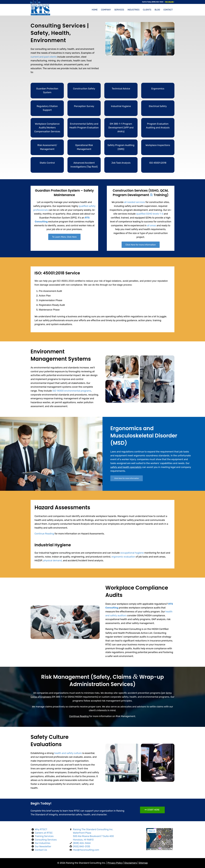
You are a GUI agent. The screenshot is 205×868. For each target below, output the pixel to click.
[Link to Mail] (39, 2)
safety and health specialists (126, 467)
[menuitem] (95, 10)
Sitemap (143, 863)
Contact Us (41, 850)
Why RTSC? (41, 829)
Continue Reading (44, 534)
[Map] (160, 839)
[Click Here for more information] (141, 245)
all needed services (135, 202)
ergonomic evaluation (123, 557)
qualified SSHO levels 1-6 (150, 214)
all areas (152, 226)
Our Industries (43, 843)
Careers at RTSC (44, 833)
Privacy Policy (115, 863)
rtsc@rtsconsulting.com (86, 850)
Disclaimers (131, 863)
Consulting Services (46, 840)
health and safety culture (68, 753)
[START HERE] (152, 810)
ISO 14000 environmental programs (72, 391)
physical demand (53, 561)
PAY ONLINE (169, 2)
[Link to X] (35, 2)
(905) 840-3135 (82, 846)
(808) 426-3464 (158, 2)
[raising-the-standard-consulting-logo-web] (41, 10)
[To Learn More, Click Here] (64, 237)
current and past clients (44, 57)
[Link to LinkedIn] (31, 2)
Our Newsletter (43, 846)
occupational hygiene (132, 553)
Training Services (44, 836)
